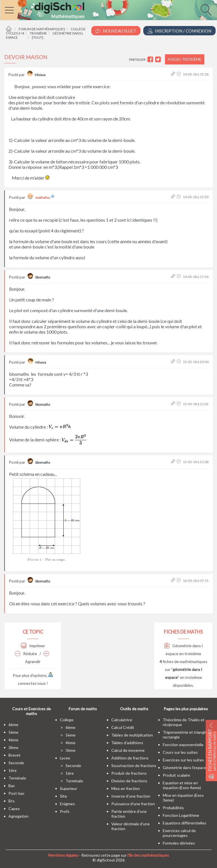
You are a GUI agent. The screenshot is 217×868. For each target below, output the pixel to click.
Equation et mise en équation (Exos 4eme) (182, 785)
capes (14, 808)
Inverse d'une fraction (131, 796)
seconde (16, 763)
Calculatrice (122, 720)
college (67, 720)
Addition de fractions (130, 758)
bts (12, 801)
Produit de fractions (129, 773)
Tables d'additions (127, 743)
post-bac (17, 793)
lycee (65, 758)
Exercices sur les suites (183, 760)
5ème (13, 732)
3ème (13, 747)
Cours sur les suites (180, 752)
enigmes (67, 804)
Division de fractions (129, 781)
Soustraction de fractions (134, 766)
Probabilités (173, 808)
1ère (13, 770)
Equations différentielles (185, 823)
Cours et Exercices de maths (32, 711)
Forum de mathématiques (42, 29)
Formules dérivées (179, 843)
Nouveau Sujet (116, 31)
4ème (13, 740)
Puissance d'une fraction (133, 804)
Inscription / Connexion (179, 31)
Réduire (26, 654)
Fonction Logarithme (181, 815)
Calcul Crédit (123, 727)
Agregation (19, 816)
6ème (13, 725)
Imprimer (33, 646)
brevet (15, 755)
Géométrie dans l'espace (185, 767)
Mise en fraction (126, 788)
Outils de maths (134, 709)
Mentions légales (63, 855)
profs (65, 811)
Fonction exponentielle (183, 745)
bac (12, 786)
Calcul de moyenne (128, 750)
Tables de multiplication (132, 735)
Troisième (38, 33)
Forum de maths (83, 709)
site (63, 796)
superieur (69, 788)
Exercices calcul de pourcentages (179, 833)
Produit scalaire (176, 775)
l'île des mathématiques (148, 855)
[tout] (38, 37)
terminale (17, 778)
